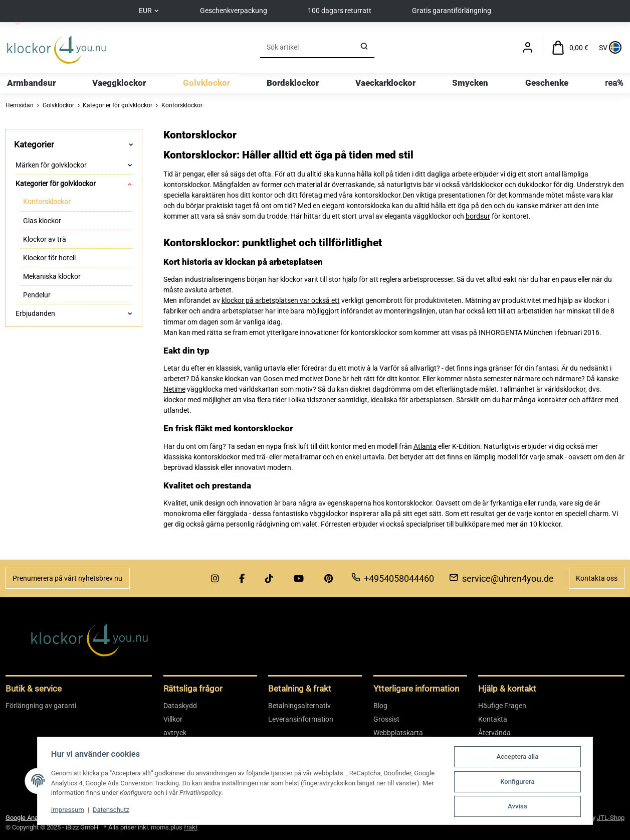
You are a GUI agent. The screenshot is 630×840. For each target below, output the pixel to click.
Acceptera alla (520, 758)
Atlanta (425, 446)
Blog (380, 706)
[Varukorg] (570, 48)
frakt (191, 827)
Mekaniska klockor (52, 276)
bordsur (478, 216)
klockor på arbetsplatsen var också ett (281, 300)
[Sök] (307, 48)
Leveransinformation (301, 719)
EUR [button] (144, 11)
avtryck (175, 733)
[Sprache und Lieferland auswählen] (609, 48)
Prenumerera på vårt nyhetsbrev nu (67, 578)
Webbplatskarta (398, 733)
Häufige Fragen (502, 706)
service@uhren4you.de (501, 578)
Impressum (65, 811)
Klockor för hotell (49, 258)
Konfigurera (520, 782)
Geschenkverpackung (234, 11)
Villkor (173, 719)
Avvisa (520, 807)
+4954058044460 (393, 578)
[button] (528, 48)
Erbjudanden (35, 313)
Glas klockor (42, 221)
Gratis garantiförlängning (453, 11)
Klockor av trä (45, 239)
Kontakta (493, 719)
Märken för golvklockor (51, 165)
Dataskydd (180, 706)
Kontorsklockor (47, 202)
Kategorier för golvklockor (56, 184)
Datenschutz (109, 811)
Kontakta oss (597, 578)
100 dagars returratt (340, 11)
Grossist (386, 719)
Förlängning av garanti (41, 706)
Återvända (494, 733)
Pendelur (37, 295)
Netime (174, 389)
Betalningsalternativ (299, 706)
